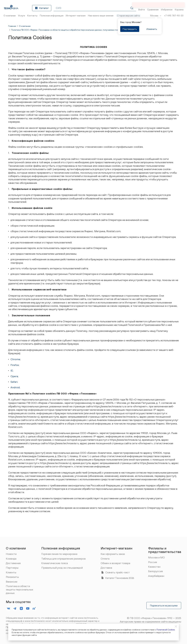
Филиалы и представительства (165, 550)
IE (12, 371)
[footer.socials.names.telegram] (15, 608)
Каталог (42, 8)
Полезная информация (61, 548)
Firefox (15, 365)
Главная (12, 26)
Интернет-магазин (117, 548)
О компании (25, 26)
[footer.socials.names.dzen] (21, 608)
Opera (14, 376)
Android (15, 387)
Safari (14, 382)
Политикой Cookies (166, 630)
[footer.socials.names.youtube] (28, 608)
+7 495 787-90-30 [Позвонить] (174, 16)
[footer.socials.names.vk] (8, 608)
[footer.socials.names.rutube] (34, 608)
